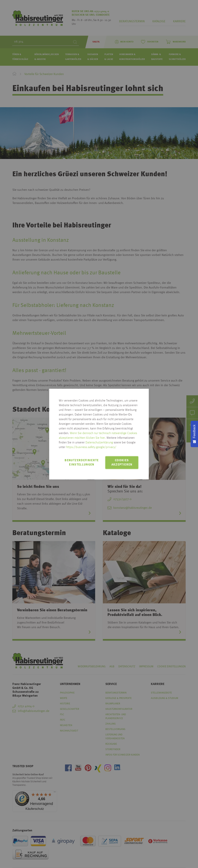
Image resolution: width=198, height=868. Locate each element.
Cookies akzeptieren (122, 463)
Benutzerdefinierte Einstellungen (82, 463)
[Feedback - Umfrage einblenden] (194, 434)
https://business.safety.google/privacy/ (91, 447)
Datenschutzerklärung (99, 443)
